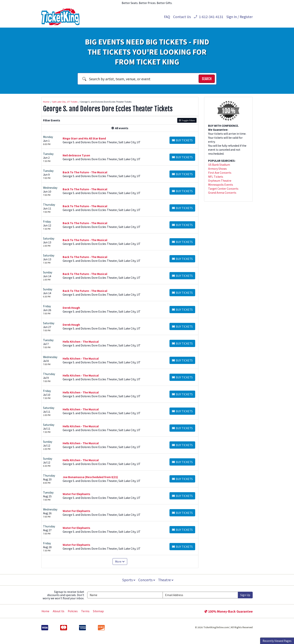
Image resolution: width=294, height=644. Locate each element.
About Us (59, 611)
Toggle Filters (187, 120)
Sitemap (98, 611)
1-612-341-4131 (209, 17)
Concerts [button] (147, 580)
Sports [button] (128, 580)
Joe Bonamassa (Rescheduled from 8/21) (90, 477)
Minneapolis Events (221, 185)
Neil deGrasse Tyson (76, 155)
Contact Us (182, 17)
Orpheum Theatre (220, 181)
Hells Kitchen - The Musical (81, 342)
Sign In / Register (240, 17)
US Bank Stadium (219, 165)
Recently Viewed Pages (277, 641)
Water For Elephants (76, 494)
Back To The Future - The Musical (85, 172)
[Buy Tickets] (182, 140)
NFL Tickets (216, 177)
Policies (73, 611)
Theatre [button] (166, 580)
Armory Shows (217, 169)
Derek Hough (71, 308)
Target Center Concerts (223, 189)
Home (45, 611)
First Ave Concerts (220, 173)
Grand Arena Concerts (222, 193)
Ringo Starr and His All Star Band (84, 138)
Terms (85, 611)
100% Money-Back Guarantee (228, 611)
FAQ (167, 17)
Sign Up (245, 595)
